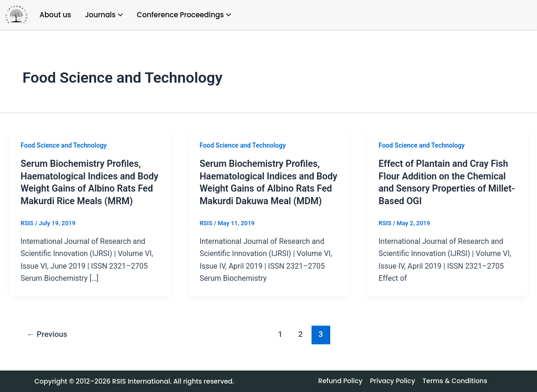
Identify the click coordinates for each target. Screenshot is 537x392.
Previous (48, 345)
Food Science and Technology (64, 145)
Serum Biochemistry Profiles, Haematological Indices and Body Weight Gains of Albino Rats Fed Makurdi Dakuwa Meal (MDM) (266, 188)
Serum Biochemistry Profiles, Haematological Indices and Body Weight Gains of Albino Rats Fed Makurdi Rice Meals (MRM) (82, 188)
